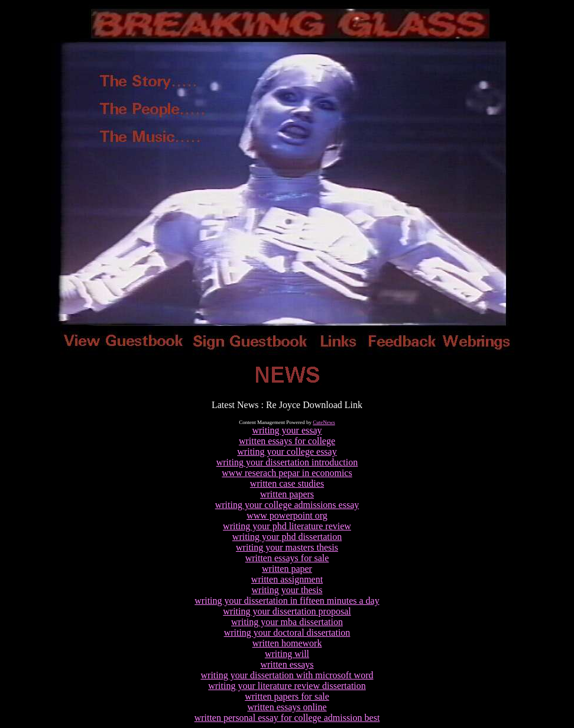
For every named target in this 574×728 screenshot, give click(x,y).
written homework (287, 643)
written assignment (287, 579)
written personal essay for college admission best (287, 718)
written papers (287, 494)
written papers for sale (287, 696)
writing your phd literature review (287, 526)
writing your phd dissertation (287, 537)
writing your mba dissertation (287, 622)
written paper (287, 569)
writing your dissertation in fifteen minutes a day (287, 601)
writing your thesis (287, 590)
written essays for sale (287, 558)
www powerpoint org (287, 515)
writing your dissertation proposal (287, 611)
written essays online (287, 707)
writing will (287, 654)
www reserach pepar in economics (287, 473)
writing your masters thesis (287, 547)
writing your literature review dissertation (287, 686)
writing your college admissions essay (287, 505)
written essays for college (287, 441)
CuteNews (324, 422)
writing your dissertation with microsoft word (287, 675)
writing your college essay (287, 452)
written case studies (287, 483)
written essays (287, 664)
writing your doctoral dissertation (287, 632)
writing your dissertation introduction (287, 462)
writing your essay (287, 430)
